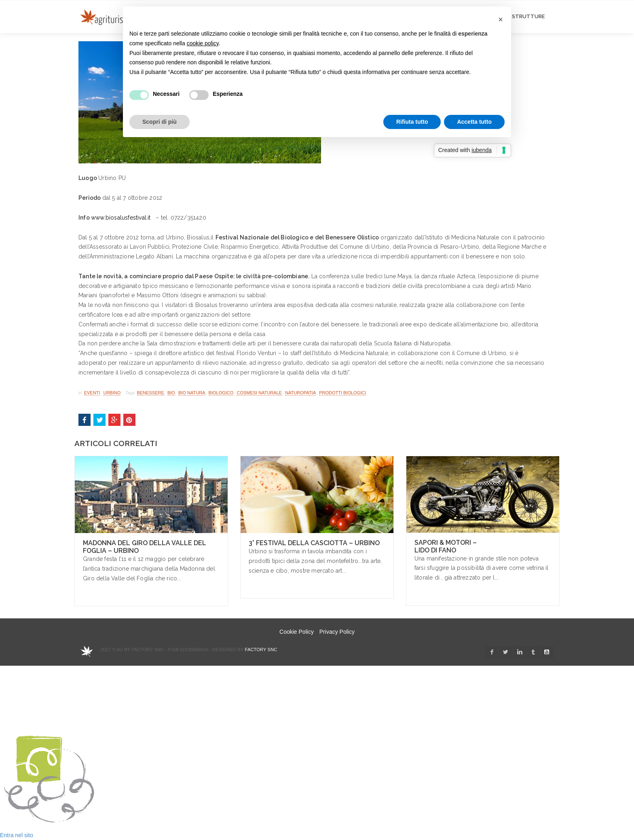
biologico (221, 393)
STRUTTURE (528, 16)
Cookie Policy (297, 632)
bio (171, 393)
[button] (501, 19)
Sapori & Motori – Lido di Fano (446, 546)
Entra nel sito (17, 835)
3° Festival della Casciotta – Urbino (314, 543)
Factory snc (261, 650)
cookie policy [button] (203, 43)
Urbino (112, 393)
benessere (151, 393)
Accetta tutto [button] (474, 122)
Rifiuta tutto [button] (412, 122)
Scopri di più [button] (160, 122)
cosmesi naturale (259, 393)
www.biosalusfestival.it (121, 218)
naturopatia (300, 393)
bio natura (192, 393)
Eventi (92, 393)
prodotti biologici (342, 393)
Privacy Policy (337, 632)
